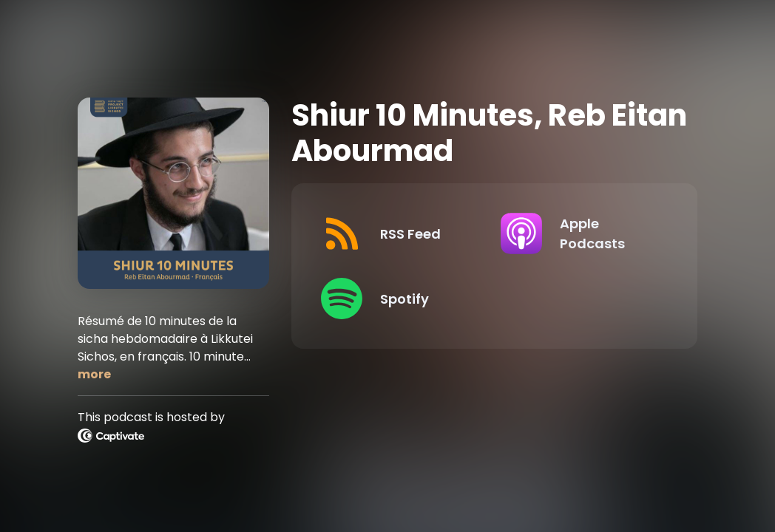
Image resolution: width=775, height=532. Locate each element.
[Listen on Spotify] (399, 299)
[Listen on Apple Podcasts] (578, 233)
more (94, 374)
